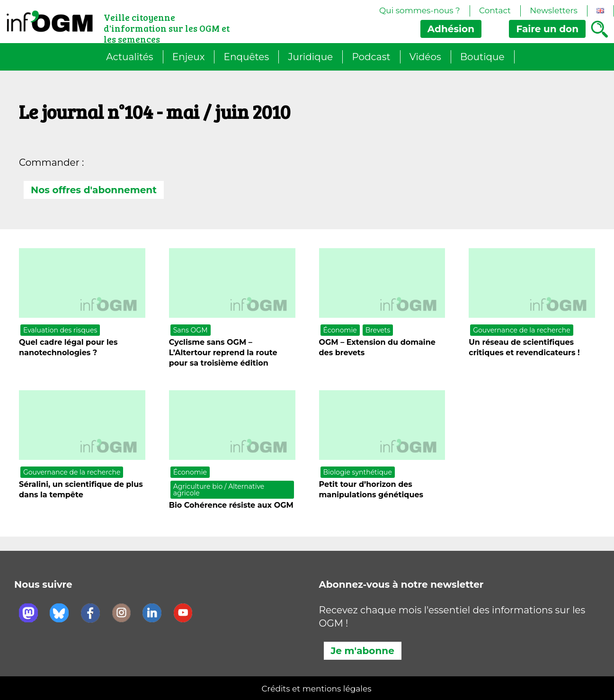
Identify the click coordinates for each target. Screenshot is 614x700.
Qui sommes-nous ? (420, 10)
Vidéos (425, 57)
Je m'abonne (363, 651)
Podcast (371, 57)
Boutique (482, 57)
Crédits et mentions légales (317, 689)
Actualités (129, 57)
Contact (495, 10)
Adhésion (451, 29)
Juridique (310, 57)
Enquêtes (247, 57)
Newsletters (554, 10)
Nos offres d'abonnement (94, 190)
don (547, 29)
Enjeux (189, 57)
